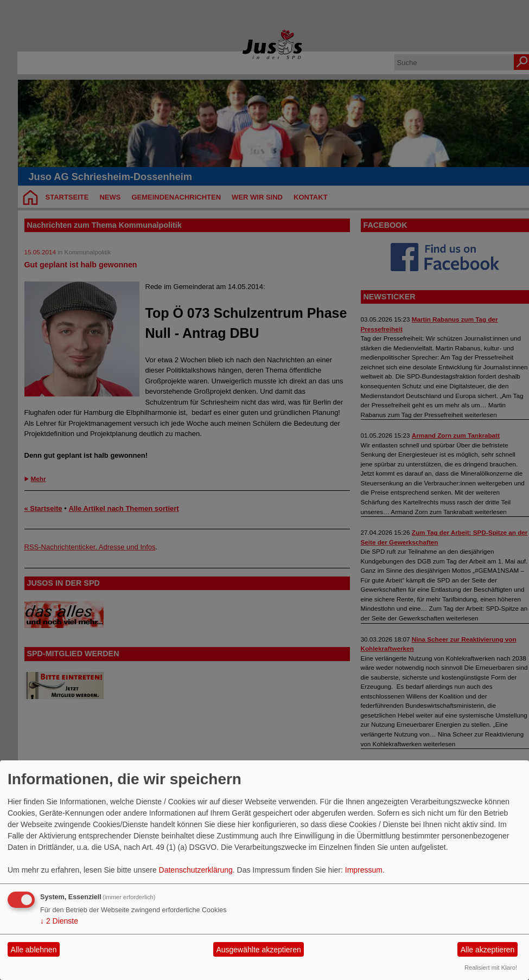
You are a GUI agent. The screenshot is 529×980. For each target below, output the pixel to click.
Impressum (364, 870)
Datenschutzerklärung (196, 870)
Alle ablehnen (34, 950)
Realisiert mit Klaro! (491, 968)
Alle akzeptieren (488, 950)
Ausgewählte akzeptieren (258, 950)
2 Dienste (59, 921)
